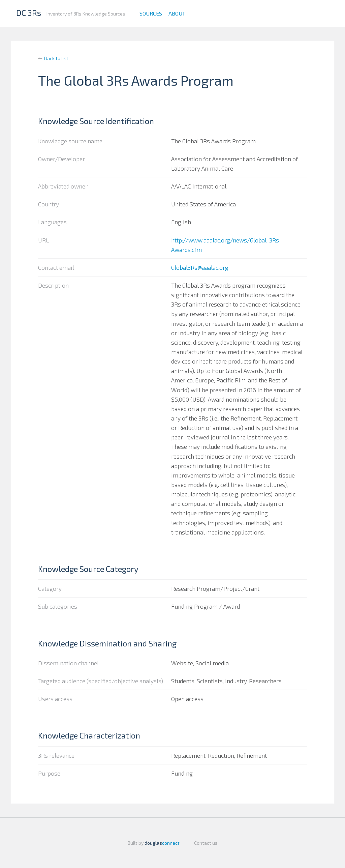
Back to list (56, 58)
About (177, 13)
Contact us (206, 843)
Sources (151, 13)
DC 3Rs (29, 13)
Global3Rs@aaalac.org (200, 267)
